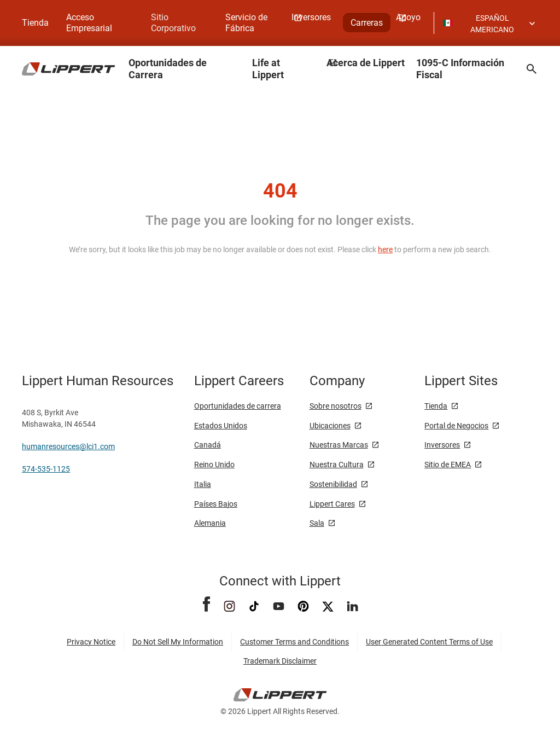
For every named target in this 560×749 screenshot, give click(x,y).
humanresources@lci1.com (68, 446)
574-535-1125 (46, 469)
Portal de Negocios (456, 426)
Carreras (367, 23)
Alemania (210, 523)
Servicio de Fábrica (246, 23)
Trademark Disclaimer (280, 661)
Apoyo (408, 17)
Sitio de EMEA (448, 465)
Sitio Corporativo (173, 23)
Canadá (208, 445)
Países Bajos (216, 504)
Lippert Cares (332, 504)
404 (280, 191)
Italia (203, 484)
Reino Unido (214, 465)
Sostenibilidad (333, 484)
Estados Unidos (221, 426)
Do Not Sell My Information (178, 642)
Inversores (442, 445)
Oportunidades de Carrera (168, 69)
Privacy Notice (91, 642)
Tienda (35, 23)
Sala (317, 523)
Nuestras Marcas (339, 445)
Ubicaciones (330, 426)
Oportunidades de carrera (238, 406)
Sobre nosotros (336, 406)
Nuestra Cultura (337, 465)
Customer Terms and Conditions (294, 642)
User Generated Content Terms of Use (429, 642)
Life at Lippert (268, 69)
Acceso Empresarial (89, 23)
